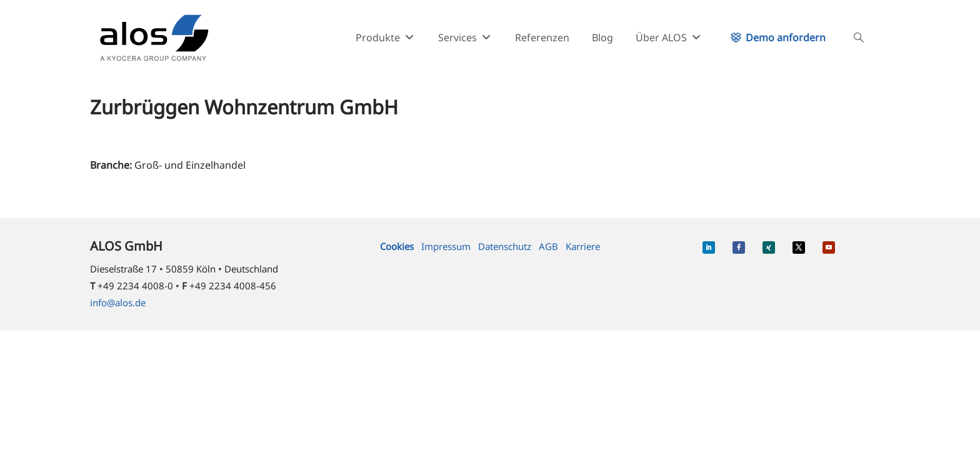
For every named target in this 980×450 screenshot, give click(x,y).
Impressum (446, 246)
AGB (548, 246)
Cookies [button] (397, 246)
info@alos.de (118, 302)
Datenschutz (505, 246)
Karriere (583, 246)
